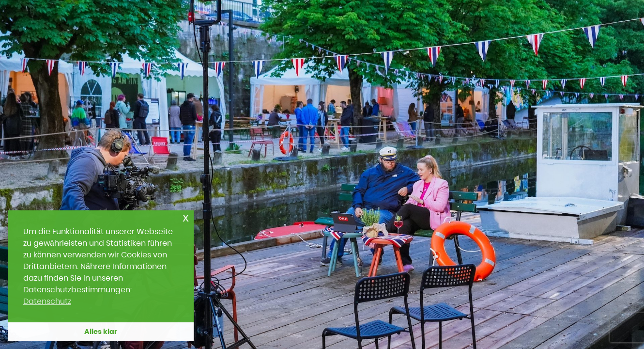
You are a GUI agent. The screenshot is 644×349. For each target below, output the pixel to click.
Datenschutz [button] (47, 301)
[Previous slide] (28, 171)
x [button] (186, 217)
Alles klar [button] (101, 332)
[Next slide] (616, 171)
